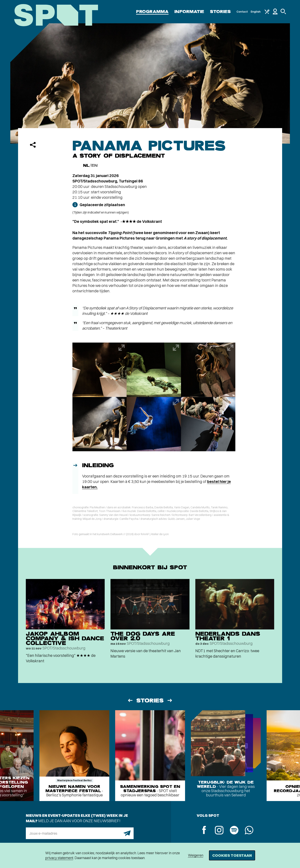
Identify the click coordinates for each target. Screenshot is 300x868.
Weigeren (196, 855)
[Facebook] (204, 830)
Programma (152, 12)
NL (86, 165)
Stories (220, 12)
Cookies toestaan (232, 855)
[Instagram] (219, 831)
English (256, 12)
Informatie (189, 12)
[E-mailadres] (80, 833)
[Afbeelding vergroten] (100, 370)
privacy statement (59, 858)
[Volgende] (170, 700)
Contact (242, 12)
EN (94, 165)
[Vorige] (130, 700)
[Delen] (33, 145)
